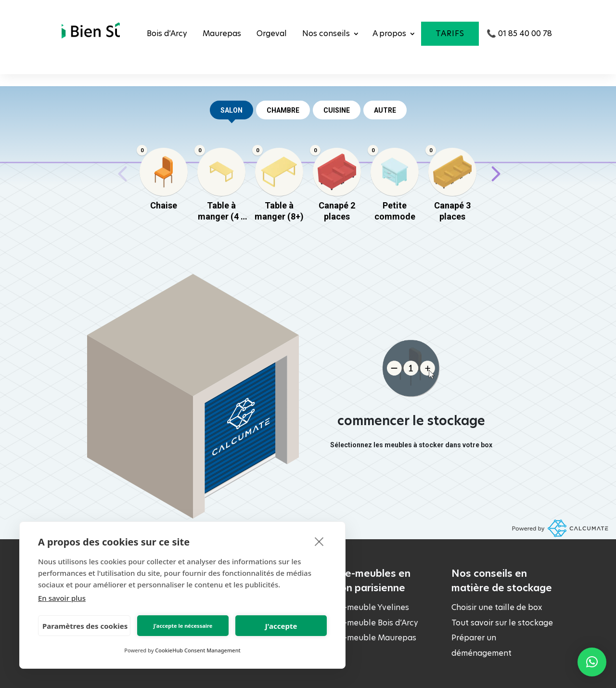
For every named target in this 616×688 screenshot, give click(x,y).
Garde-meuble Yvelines (365, 607)
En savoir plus (62, 598)
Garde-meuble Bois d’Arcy (370, 623)
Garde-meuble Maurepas (369, 638)
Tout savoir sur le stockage (502, 623)
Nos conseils (326, 33)
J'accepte (281, 626)
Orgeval (272, 33)
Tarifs (450, 33)
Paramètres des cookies (85, 626)
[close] (319, 541)
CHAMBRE (283, 110)
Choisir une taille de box (497, 607)
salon (231, 113)
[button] (592, 662)
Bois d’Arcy (167, 33)
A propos (389, 33)
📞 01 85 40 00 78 (519, 33)
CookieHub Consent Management (198, 650)
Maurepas (222, 33)
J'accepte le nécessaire (183, 626)
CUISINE (337, 110)
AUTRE (385, 110)
